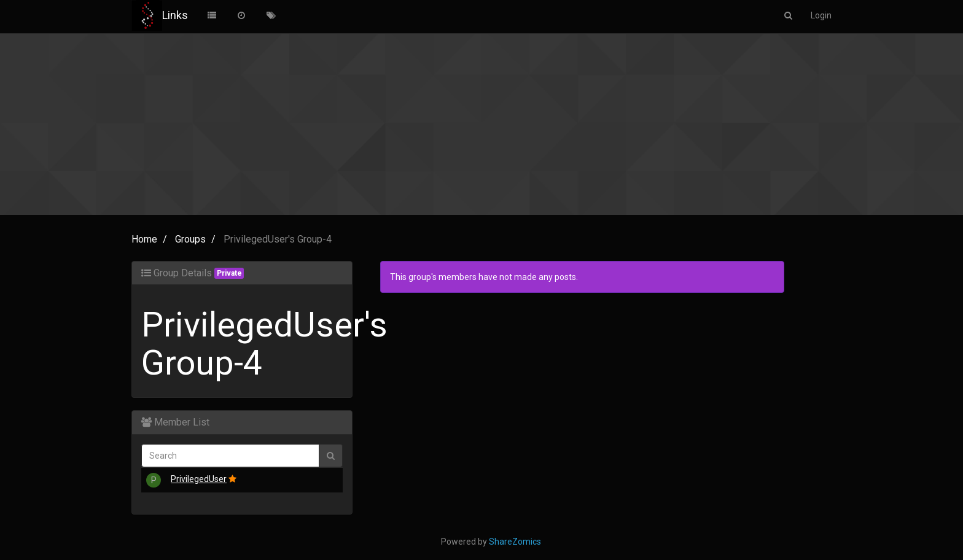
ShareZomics (515, 542)
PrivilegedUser (199, 479)
